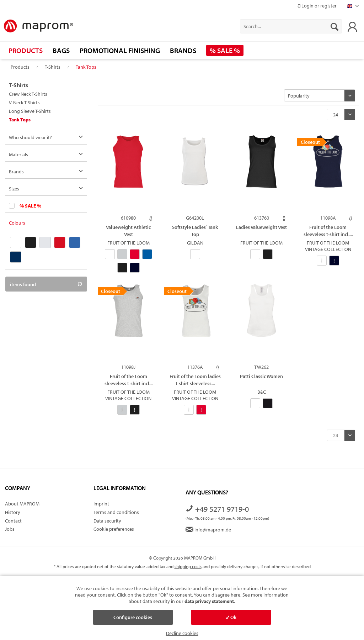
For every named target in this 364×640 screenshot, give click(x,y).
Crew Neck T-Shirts (28, 94)
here (235, 595)
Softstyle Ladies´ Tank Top (195, 230)
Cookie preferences (114, 529)
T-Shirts (18, 85)
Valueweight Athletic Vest (128, 230)
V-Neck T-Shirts (24, 103)
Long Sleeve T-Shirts (30, 111)
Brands (16, 172)
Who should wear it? (30, 137)
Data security (107, 521)
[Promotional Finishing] (120, 50)
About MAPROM (22, 504)
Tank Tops (20, 120)
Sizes (14, 189)
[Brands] (183, 50)
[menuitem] (291, 26)
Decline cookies (182, 633)
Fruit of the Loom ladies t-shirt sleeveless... (195, 380)
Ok (231, 617)
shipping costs (188, 566)
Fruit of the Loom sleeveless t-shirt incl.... (328, 230)
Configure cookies (133, 617)
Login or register (317, 6)
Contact (13, 521)
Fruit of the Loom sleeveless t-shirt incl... (129, 380)
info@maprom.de (208, 530)
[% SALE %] (225, 50)
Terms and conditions (116, 512)
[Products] (26, 50)
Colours (17, 223)
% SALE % (30, 206)
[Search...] (291, 26)
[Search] (334, 26)
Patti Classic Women (261, 376)
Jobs (10, 529)
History (13, 512)
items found (46, 284)
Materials (18, 154)
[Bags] (61, 50)
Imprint (101, 504)
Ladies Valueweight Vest (261, 227)
